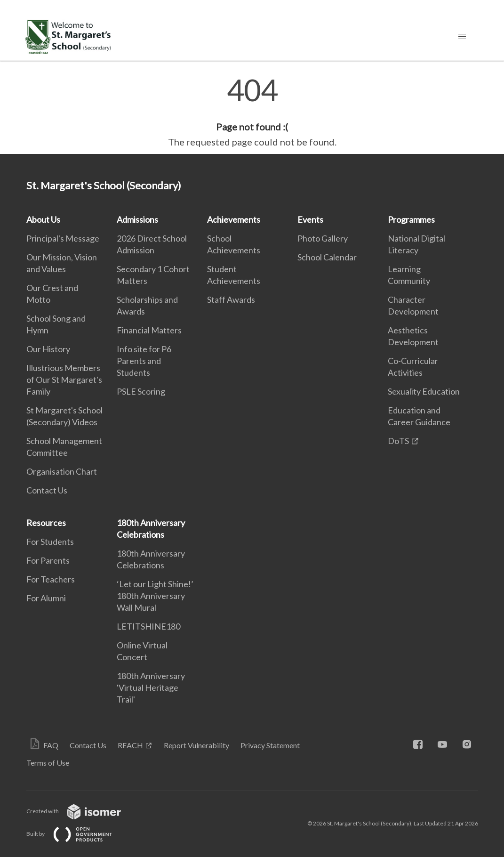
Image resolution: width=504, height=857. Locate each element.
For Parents (48, 560)
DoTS (398, 441)
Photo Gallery (323, 238)
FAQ (51, 745)
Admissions (137, 219)
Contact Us (47, 490)
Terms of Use (48, 763)
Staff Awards (231, 299)
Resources (46, 523)
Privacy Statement (270, 745)
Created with (81, 811)
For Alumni (46, 598)
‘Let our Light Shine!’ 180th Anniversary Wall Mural (155, 596)
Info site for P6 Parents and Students (144, 361)
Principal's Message (63, 238)
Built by (77, 834)
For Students (50, 542)
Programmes (411, 219)
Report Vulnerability (196, 745)
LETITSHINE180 (148, 626)
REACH (130, 745)
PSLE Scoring (141, 391)
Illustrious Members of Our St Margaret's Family (64, 380)
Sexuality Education (424, 391)
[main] (252, 112)
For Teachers (51, 579)
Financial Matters (149, 330)
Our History (48, 349)
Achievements (234, 219)
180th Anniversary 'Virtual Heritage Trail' (151, 687)
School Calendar (327, 257)
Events (310, 219)
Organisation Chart (62, 471)
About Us (43, 219)
